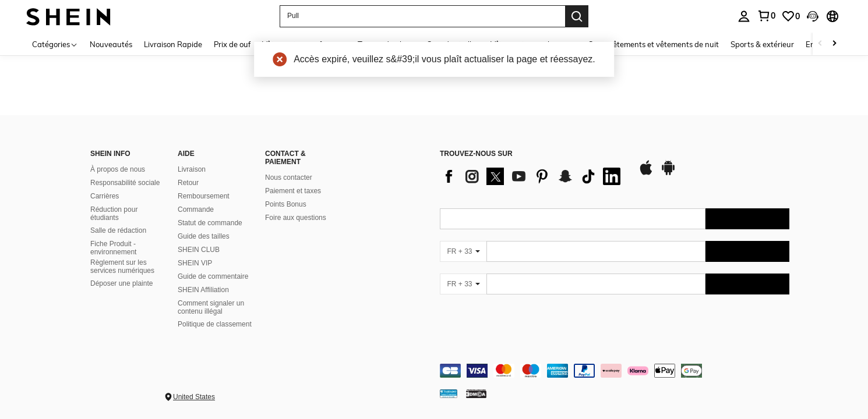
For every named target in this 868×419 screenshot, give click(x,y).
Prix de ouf (232, 44)
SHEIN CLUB (199, 250)
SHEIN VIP (195, 263)
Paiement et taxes (293, 191)
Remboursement (204, 196)
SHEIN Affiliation (203, 290)
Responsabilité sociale (125, 183)
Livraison (192, 169)
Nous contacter (289, 177)
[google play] (668, 173)
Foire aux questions (296, 218)
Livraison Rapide (173, 44)
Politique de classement (215, 324)
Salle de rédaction (118, 230)
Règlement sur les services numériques (122, 267)
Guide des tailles (204, 236)
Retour (188, 183)
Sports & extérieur (762, 44)
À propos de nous (118, 169)
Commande (196, 210)
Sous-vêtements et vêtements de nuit (654, 44)
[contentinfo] (615, 371)
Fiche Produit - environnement (113, 248)
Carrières (105, 196)
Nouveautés (111, 44)
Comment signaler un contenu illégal (211, 307)
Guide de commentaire (213, 276)
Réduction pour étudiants (114, 214)
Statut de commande (210, 223)
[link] (791, 16)
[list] (533, 176)
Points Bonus (286, 204)
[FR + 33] (463, 251)
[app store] (646, 173)
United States (194, 397)
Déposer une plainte (121, 283)
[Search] (577, 16)
